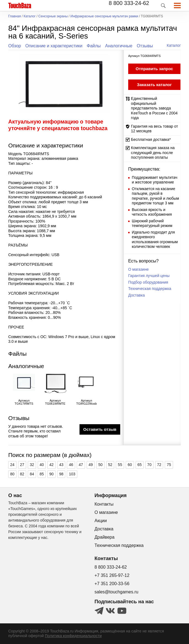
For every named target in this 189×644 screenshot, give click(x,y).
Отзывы (145, 46)
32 (32, 465)
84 (32, 474)
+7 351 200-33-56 (112, 584)
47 (81, 465)
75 (169, 465)
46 (71, 465)
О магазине (138, 269)
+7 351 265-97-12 (112, 575)
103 (72, 474)
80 (12, 474)
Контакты (104, 504)
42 (51, 465)
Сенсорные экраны (53, 16)
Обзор (15, 46)
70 (149, 465)
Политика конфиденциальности (73, 636)
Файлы (94, 46)
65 (140, 465)
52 (110, 465)
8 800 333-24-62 (129, 3)
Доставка (136, 295)
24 (12, 465)
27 (22, 465)
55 (120, 465)
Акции (101, 521)
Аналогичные (119, 46)
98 (61, 474)
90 (51, 474)
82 (22, 474)
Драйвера (105, 537)
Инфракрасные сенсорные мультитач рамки (104, 16)
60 (130, 465)
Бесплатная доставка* (151, 139)
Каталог (30, 16)
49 (91, 465)
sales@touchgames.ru (117, 592)
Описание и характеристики (54, 46)
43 (61, 465)
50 (100, 465)
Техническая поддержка (150, 289)
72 (159, 465)
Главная (15, 16)
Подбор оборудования (148, 282)
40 (42, 465)
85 (42, 474)
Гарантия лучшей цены (149, 276)
